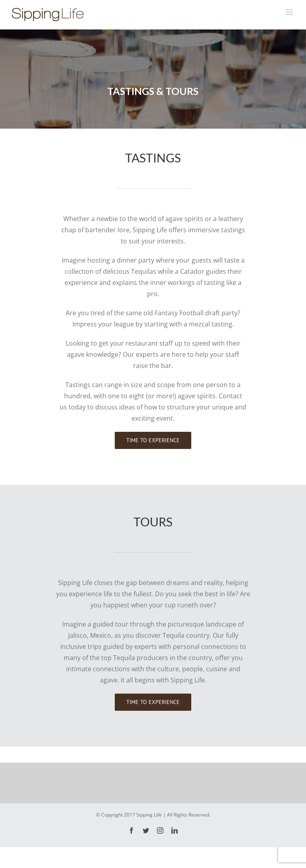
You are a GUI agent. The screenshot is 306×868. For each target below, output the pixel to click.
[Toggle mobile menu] (290, 12)
